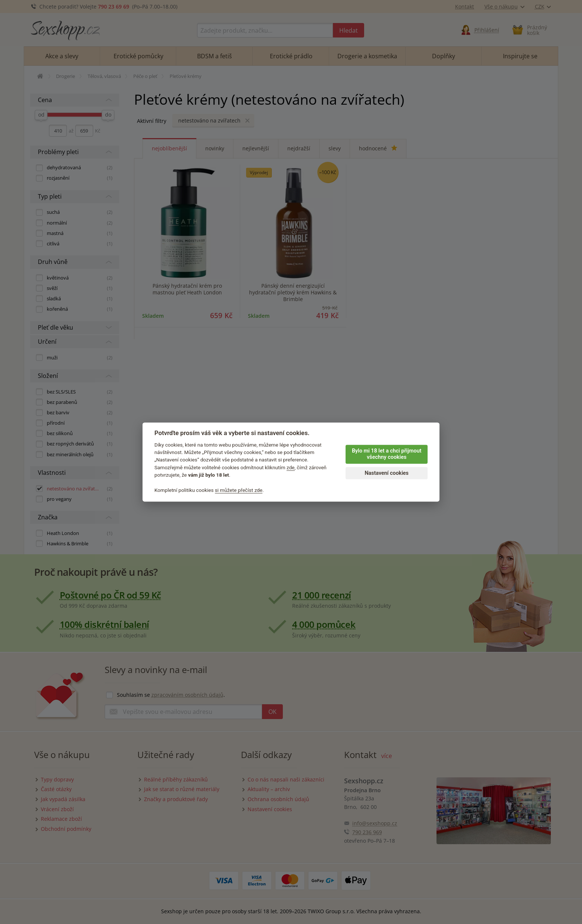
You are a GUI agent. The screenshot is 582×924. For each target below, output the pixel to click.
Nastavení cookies (386, 473)
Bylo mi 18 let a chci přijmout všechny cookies (387, 454)
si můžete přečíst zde (239, 490)
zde (291, 467)
